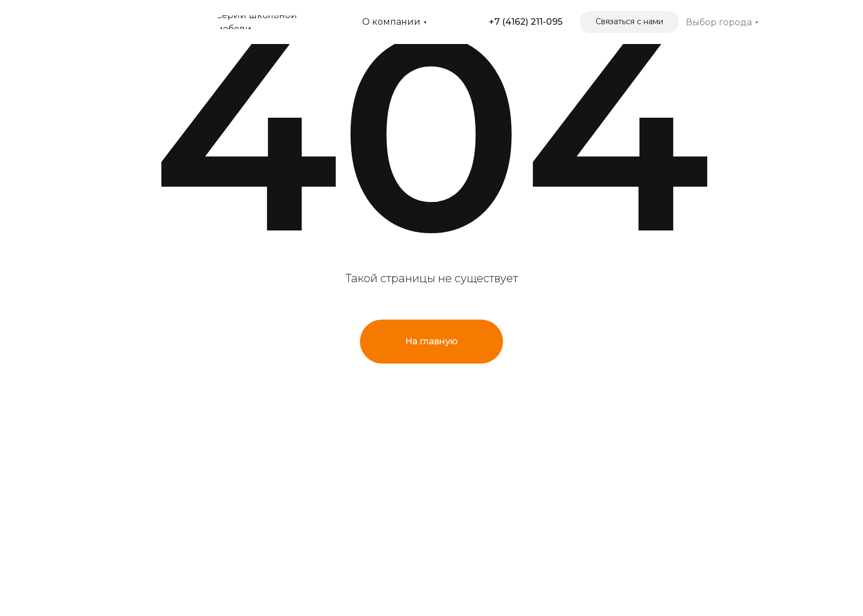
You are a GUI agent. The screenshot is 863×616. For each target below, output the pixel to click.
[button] (629, 22)
